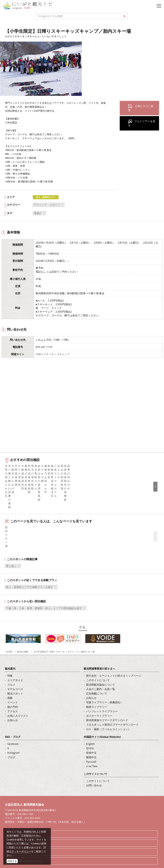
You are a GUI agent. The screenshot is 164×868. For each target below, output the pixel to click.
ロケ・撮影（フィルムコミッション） (108, 717)
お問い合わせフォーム (30, 849)
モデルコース (15, 677)
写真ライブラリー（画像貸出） (104, 691)
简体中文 (91, 741)
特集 (10, 664)
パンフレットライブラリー (102, 700)
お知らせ (13, 708)
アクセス (13, 700)
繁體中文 (91, 745)
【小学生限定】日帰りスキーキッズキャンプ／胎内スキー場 (64, 640)
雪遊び (38, 213)
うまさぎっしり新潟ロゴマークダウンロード (112, 713)
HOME (9, 640)
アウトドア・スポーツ (47, 205)
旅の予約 (13, 695)
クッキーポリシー (21, 851)
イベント (13, 691)
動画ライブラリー (97, 695)
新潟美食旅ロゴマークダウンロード (107, 708)
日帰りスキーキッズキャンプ (53, 354)
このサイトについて (98, 668)
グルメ (11, 673)
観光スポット (15, 682)
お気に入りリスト (18, 704)
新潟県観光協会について (101, 673)
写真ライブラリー (27, 822)
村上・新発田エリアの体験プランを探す (30, 575)
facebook (13, 732)
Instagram (14, 741)
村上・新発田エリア (46, 197)
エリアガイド (15, 668)
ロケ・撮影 (23, 840)
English (90, 732)
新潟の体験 (23, 640)
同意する (12, 861)
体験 (10, 686)
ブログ (11, 745)
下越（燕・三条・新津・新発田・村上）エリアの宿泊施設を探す (44, 596)
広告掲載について (97, 682)
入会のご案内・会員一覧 (101, 677)
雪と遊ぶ (11, 554)
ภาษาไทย (92, 754)
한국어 (90, 737)
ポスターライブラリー (99, 704)
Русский (91, 750)
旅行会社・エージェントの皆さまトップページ (114, 664)
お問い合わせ (94, 774)
